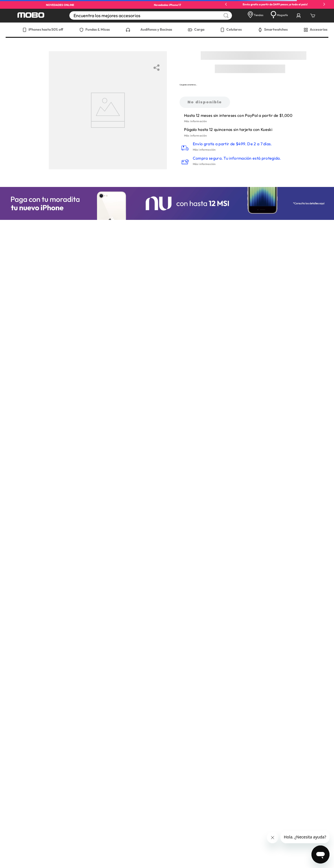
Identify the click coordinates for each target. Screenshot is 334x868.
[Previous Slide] (226, 4)
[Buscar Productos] (226, 15)
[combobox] (151, 15)
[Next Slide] (324, 4)
